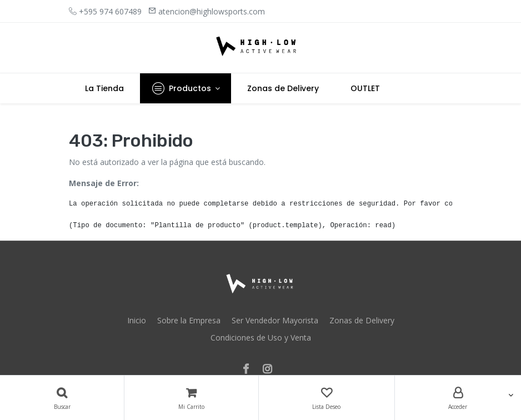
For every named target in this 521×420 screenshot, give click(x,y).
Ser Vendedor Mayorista (275, 320)
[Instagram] (271, 370)
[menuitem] (104, 88)
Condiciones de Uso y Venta (261, 337)
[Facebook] (249, 370)
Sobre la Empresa (189, 320)
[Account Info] (458, 398)
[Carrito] (191, 398)
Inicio (137, 320)
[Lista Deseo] (327, 398)
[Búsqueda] (62, 398)
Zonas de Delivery (362, 320)
